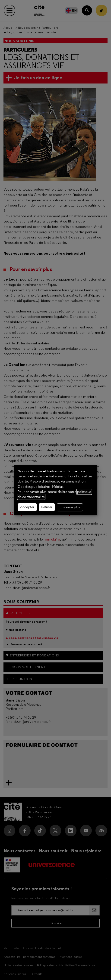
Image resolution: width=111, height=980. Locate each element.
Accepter (27, 507)
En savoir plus (70, 507)
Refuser (47, 507)
